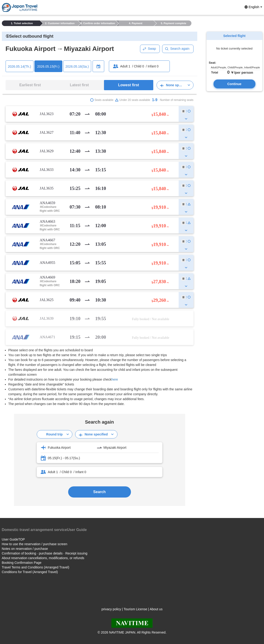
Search (99, 492)
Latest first (79, 85)
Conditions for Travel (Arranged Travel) (30, 572)
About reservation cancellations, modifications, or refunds (43, 558)
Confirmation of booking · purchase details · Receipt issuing (45, 553)
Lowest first (129, 85)
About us (156, 609)
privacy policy (111, 609)
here (115, 379)
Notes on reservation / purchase (25, 549)
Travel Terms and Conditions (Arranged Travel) (36, 567)
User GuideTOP (13, 539)
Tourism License (135, 609)
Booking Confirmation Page (22, 563)
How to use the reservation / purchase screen (35, 544)
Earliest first (30, 85)
